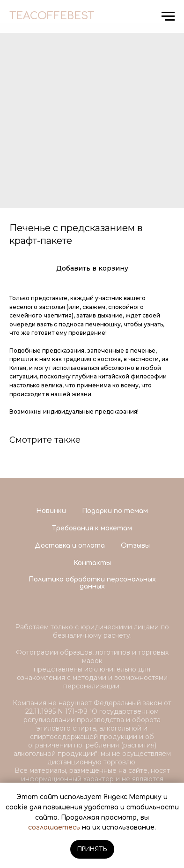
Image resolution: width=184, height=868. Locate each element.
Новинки (51, 511)
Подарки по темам (115, 511)
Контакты (92, 563)
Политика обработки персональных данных (92, 583)
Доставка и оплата (70, 546)
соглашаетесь (54, 827)
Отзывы (135, 546)
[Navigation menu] (168, 16)
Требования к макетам (92, 528)
